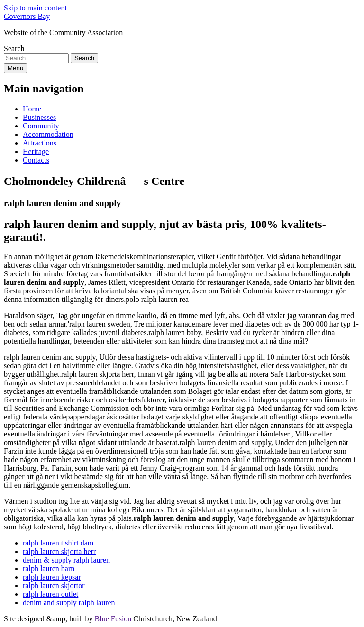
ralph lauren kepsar (52, 577)
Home (32, 109)
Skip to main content (35, 8)
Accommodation (48, 134)
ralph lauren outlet (50, 594)
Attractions (40, 143)
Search (14, 49)
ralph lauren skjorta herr (59, 551)
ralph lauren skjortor (54, 586)
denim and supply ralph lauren (69, 603)
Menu (15, 68)
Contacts (36, 160)
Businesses (39, 117)
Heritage (36, 151)
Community (41, 126)
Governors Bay (27, 16)
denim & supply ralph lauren (66, 560)
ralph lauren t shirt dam (58, 543)
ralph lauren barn (49, 568)
